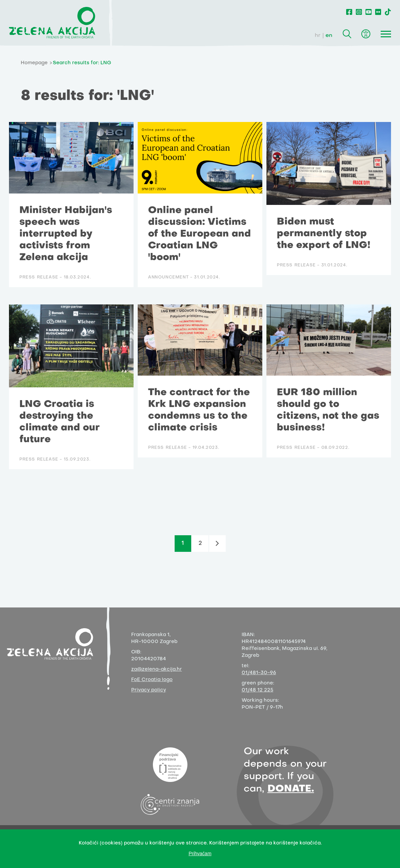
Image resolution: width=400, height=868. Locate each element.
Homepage (34, 63)
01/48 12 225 (257, 690)
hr (318, 36)
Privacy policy (149, 690)
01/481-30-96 (259, 673)
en (329, 36)
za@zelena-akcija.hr (157, 669)
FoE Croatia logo (152, 680)
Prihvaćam (200, 853)
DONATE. (291, 789)
